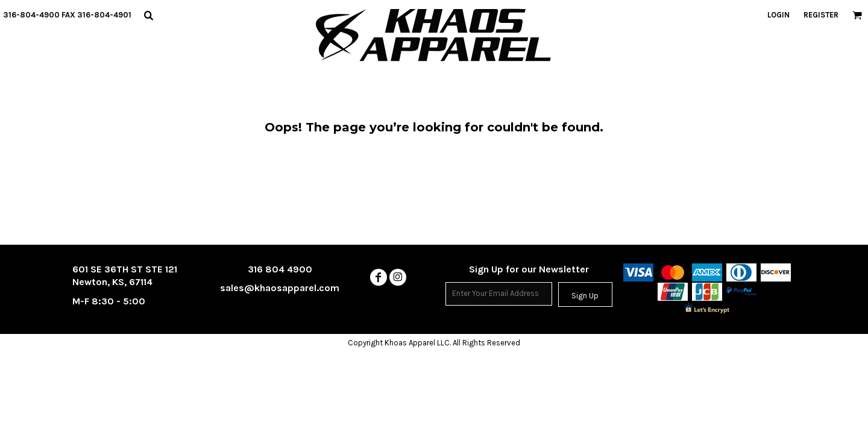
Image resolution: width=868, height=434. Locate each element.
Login (778, 15)
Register (821, 15)
